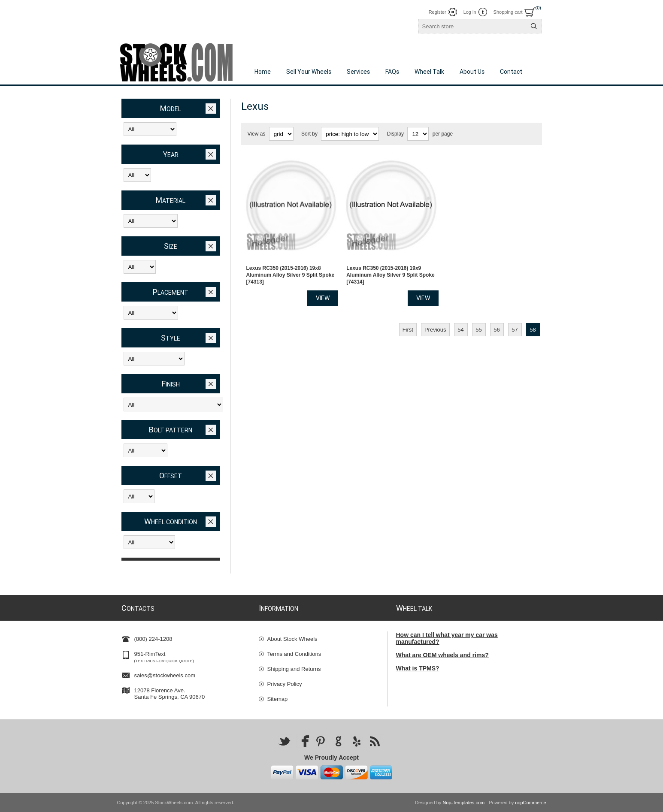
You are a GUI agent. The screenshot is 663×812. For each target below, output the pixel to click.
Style (171, 338)
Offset (171, 475)
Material (171, 200)
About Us (472, 72)
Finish (171, 384)
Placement (171, 292)
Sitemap (278, 699)
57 (515, 324)
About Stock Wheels (292, 639)
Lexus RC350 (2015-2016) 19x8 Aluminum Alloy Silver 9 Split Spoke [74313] (291, 269)
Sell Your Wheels (309, 72)
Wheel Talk (429, 72)
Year (171, 154)
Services (358, 72)
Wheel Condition (171, 521)
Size (171, 246)
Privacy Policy (285, 684)
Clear (211, 109)
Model (171, 108)
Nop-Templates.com (463, 803)
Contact (511, 72)
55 (478, 324)
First (408, 324)
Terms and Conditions (294, 654)
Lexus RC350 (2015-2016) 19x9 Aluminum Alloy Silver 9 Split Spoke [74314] (391, 269)
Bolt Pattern (171, 430)
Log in (470, 12)
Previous (435, 324)
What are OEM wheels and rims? (442, 655)
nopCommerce (530, 803)
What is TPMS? (418, 668)
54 (460, 324)
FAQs (392, 72)
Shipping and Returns (294, 669)
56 (496, 324)
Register (437, 12)
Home (263, 72)
